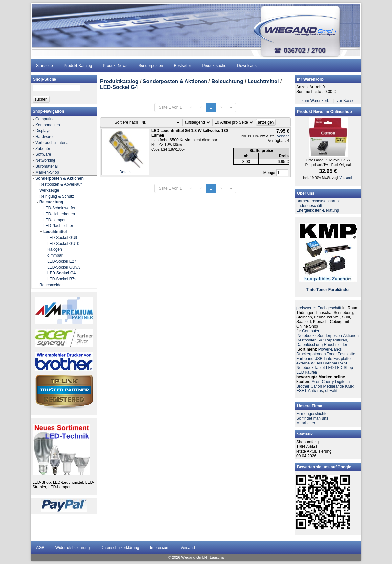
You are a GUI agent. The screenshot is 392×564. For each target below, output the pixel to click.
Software (43, 154)
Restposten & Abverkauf (61, 184)
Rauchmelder (51, 285)
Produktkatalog (119, 81)
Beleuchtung (51, 202)
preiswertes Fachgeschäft (319, 308)
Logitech (342, 382)
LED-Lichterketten (59, 214)
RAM (343, 363)
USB (319, 359)
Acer (316, 382)
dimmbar (55, 255)
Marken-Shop (47, 172)
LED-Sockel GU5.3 (64, 267)
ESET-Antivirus (310, 391)
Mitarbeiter (306, 423)
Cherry (328, 382)
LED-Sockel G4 (61, 273)
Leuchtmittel (55, 232)
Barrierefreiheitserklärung (319, 201)
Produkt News (115, 66)
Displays (43, 131)
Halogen (55, 249)
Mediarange (333, 386)
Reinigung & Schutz (57, 196)
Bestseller (183, 66)
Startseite (44, 66)
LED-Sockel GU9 (62, 238)
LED (330, 368)
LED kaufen (307, 372)
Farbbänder (339, 290)
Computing (45, 119)
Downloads (247, 66)
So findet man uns (312, 418)
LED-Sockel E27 (62, 261)
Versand (283, 136)
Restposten (306, 340)
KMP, (350, 386)
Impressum (160, 548)
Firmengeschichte (312, 414)
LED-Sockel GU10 (63, 244)
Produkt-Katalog (78, 66)
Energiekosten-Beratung (318, 210)
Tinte (311, 290)
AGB (40, 548)
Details (126, 172)
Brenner (330, 363)
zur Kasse (346, 101)
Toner (322, 290)
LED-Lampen (55, 220)
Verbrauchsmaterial (52, 143)
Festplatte (347, 354)
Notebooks (307, 336)
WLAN (316, 363)
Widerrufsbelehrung (73, 548)
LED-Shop (344, 368)
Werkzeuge (49, 190)
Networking (45, 160)
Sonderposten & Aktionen (60, 178)
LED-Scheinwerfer (59, 208)
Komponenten (48, 125)
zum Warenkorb (316, 101)
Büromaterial (47, 166)
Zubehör (43, 149)
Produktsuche (214, 66)
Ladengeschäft (309, 206)
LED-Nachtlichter (58, 226)
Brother (303, 386)
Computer (311, 331)
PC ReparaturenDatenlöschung (322, 342)
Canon (316, 386)
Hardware (44, 137)
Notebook (305, 368)
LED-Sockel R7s (62, 279)
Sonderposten (151, 66)
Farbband (305, 359)
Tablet (320, 368)
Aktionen (351, 336)
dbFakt (331, 391)
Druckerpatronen (311, 354)
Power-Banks (330, 349)
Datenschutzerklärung (120, 548)
